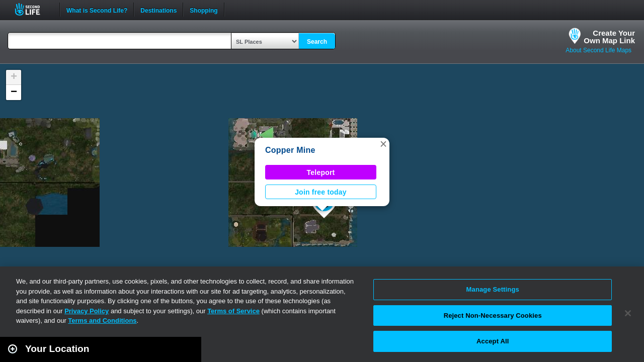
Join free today (321, 192)
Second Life (33, 9)
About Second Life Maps (598, 50)
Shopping (204, 10)
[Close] (628, 313)
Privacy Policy (87, 311)
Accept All (493, 341)
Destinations (158, 10)
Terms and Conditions (102, 321)
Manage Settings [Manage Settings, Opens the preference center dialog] (493, 289)
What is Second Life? (97, 10)
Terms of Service (233, 311)
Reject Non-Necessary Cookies (493, 315)
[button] (383, 144)
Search (317, 42)
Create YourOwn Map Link (609, 37)
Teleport (321, 172)
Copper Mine (290, 150)
